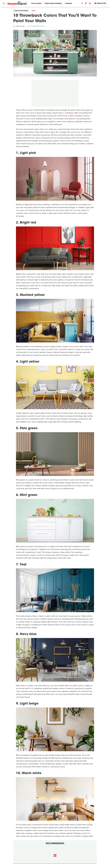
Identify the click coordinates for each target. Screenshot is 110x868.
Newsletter (100, 3)
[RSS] (90, 4)
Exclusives (36, 3)
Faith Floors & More (66, 116)
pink (31, 205)
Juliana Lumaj (20, 26)
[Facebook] (82, 4)
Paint (34, 11)
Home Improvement (53, 3)
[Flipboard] (86, 4)
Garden (68, 3)
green (40, 122)
